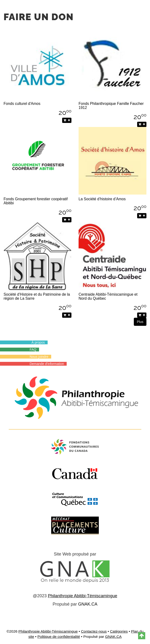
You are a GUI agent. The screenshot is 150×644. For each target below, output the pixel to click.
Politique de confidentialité (59, 637)
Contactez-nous (94, 631)
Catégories (119, 631)
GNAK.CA (88, 604)
